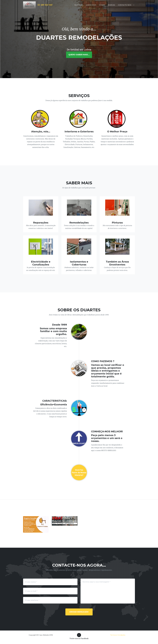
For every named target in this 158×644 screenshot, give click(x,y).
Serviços (79, 7)
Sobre (102, 7)
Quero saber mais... (79, 55)
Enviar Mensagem (79, 612)
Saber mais (91, 7)
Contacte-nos (125, 7)
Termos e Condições (118, 635)
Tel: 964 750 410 (41, 7)
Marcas (112, 7)
